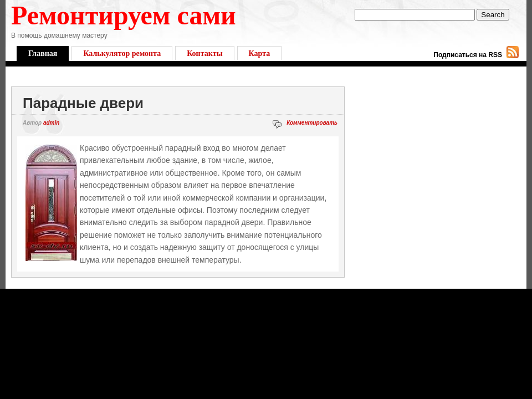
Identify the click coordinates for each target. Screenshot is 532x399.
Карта (260, 53)
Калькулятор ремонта (122, 53)
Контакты (204, 53)
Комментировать (312, 123)
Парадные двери (83, 103)
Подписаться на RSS (468, 55)
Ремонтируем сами (124, 15)
